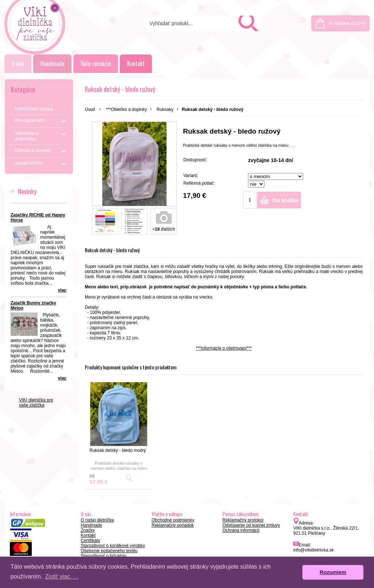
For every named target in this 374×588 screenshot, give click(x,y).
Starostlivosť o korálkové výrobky (113, 546)
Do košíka (286, 200)
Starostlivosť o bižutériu (104, 556)
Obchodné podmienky (173, 520)
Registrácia (354, 4)
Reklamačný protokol (243, 520)
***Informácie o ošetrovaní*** (224, 348)
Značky (88, 530)
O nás (18, 64)
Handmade (52, 64)
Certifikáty (90, 541)
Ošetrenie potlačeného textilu (109, 551)
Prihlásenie (322, 4)
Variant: (191, 176)
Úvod (90, 109)
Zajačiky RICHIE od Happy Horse (38, 218)
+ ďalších (164, 229)
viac (62, 290)
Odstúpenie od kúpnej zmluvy (251, 525)
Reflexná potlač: (199, 183)
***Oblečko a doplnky (127, 109)
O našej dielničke (97, 520)
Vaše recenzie (96, 64)
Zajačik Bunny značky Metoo (33, 305)
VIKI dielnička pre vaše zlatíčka (36, 403)
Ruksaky (165, 109)
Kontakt (136, 64)
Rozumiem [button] (333, 572)
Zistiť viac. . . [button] (62, 577)
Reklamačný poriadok (173, 525)
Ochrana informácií (241, 530)
